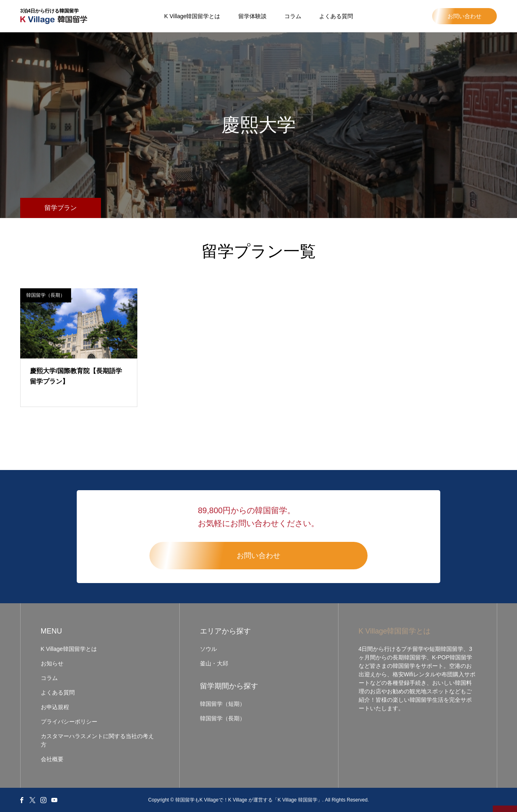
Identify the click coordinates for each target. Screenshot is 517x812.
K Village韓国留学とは (192, 16)
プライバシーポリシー (69, 722)
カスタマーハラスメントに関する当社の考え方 (97, 740)
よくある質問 (336, 16)
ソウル (208, 649)
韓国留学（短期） (223, 704)
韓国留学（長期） (46, 295)
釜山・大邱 (214, 663)
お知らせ (52, 663)
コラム (293, 16)
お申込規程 (55, 707)
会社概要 (52, 759)
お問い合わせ (464, 16)
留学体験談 (252, 16)
